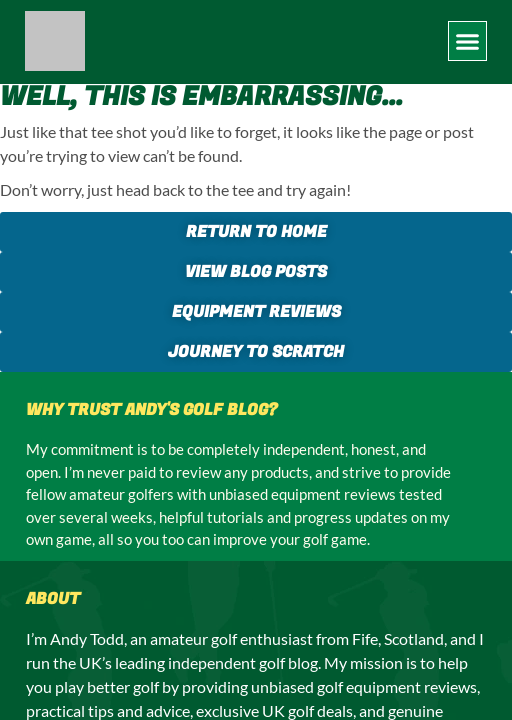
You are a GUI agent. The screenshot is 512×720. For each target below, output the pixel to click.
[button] (468, 41)
